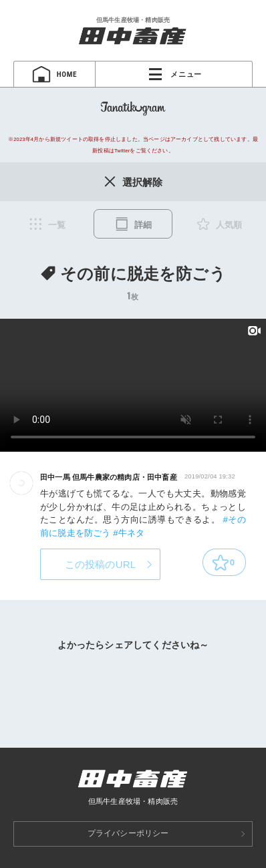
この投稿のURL (101, 564)
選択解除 (133, 181)
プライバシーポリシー (128, 833)
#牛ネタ (129, 533)
